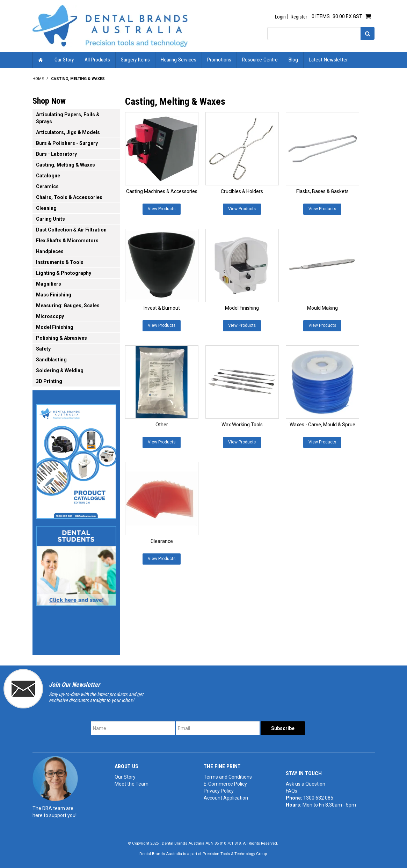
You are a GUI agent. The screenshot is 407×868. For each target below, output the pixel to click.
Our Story (64, 60)
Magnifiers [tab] (49, 284)
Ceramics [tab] (47, 186)
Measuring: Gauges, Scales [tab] (68, 306)
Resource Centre (260, 60)
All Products (97, 60)
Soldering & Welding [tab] (60, 370)
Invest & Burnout (162, 308)
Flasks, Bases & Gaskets (322, 191)
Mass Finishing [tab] (54, 295)
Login (280, 17)
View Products (162, 209)
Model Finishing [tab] (55, 327)
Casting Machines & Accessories (162, 191)
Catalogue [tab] (48, 176)
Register (299, 17)
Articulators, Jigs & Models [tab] (68, 132)
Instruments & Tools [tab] (60, 262)
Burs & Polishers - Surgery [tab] (67, 143)
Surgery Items (135, 60)
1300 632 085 (318, 798)
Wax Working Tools (242, 425)
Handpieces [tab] (50, 251)
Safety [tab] (43, 349)
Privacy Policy (219, 791)
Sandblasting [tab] (51, 360)
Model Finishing (242, 308)
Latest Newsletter (328, 60)
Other (162, 425)
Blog (293, 60)
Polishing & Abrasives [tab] (61, 338)
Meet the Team (132, 784)
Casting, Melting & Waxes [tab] (66, 165)
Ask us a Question (306, 784)
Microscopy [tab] (50, 316)
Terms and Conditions (228, 777)
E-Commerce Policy (225, 784)
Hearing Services (179, 60)
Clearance (162, 541)
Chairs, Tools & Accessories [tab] (69, 197)
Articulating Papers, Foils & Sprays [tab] (68, 118)
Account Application (226, 798)
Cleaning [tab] (46, 208)
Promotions (219, 60)
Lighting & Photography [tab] (64, 273)
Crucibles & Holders (242, 191)
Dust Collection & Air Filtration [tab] (71, 230)
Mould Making (322, 308)
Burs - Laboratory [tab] (56, 154)
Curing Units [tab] (50, 219)
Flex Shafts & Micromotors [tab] (67, 241)
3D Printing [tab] (49, 381)
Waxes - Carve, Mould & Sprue (322, 425)
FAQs (292, 791)
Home (41, 60)
